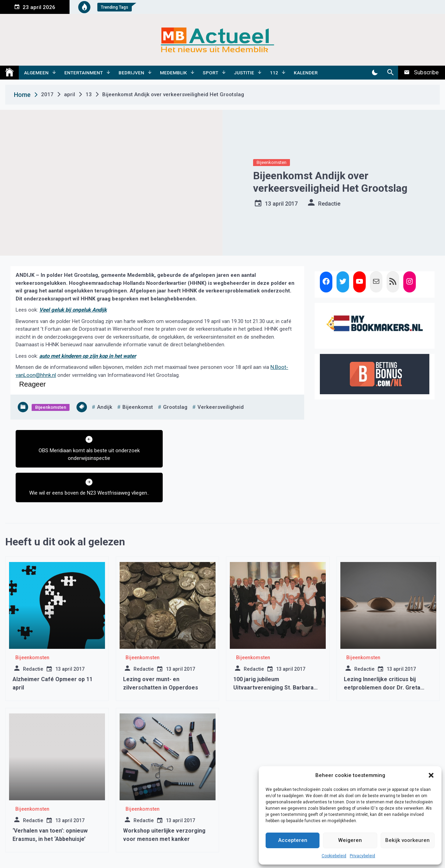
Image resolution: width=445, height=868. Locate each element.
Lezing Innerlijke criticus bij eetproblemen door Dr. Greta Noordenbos (382, 653)
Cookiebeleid (334, 856)
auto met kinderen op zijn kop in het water (88, 356)
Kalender (306, 73)
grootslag (175, 407)
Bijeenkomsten (272, 162)
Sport (211, 73)
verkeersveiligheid (221, 407)
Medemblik (173, 73)
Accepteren (293, 840)
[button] (431, 775)
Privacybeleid (362, 856)
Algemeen (36, 73)
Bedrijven (131, 73)
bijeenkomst (138, 407)
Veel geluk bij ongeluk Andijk (73, 310)
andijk (105, 407)
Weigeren (350, 840)
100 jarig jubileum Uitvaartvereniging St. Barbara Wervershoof (273, 653)
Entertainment (84, 73)
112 (274, 73)
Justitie (244, 73)
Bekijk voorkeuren (407, 840)
